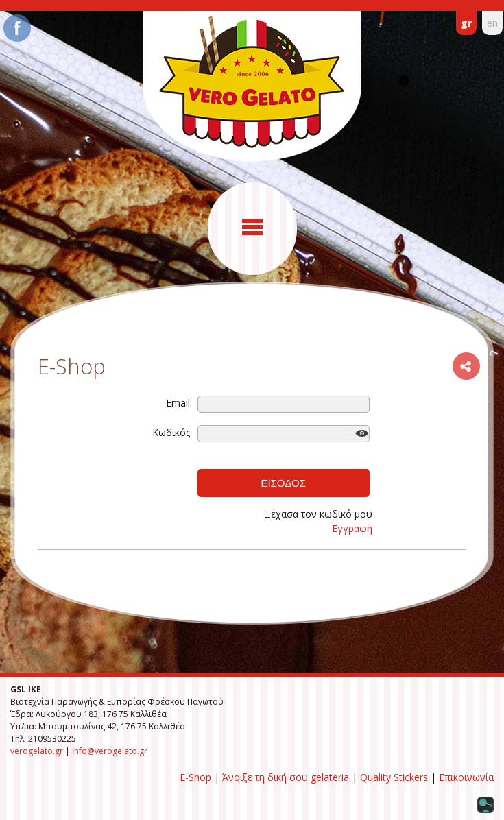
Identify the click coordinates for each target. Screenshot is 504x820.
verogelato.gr (37, 751)
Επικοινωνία (466, 777)
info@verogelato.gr (110, 751)
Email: (179, 403)
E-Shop (195, 777)
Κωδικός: (172, 432)
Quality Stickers (394, 777)
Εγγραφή (352, 528)
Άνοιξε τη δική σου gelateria (286, 777)
